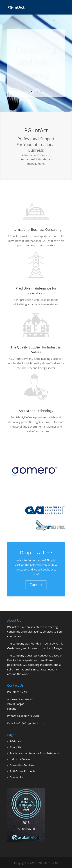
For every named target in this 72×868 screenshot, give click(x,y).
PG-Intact (15, 741)
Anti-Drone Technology (36, 411)
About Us (15, 747)
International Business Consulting (36, 229)
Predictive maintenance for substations (34, 753)
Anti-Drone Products (22, 771)
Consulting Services (22, 765)
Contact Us (17, 777)
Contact (36, 585)
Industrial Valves (20, 759)
